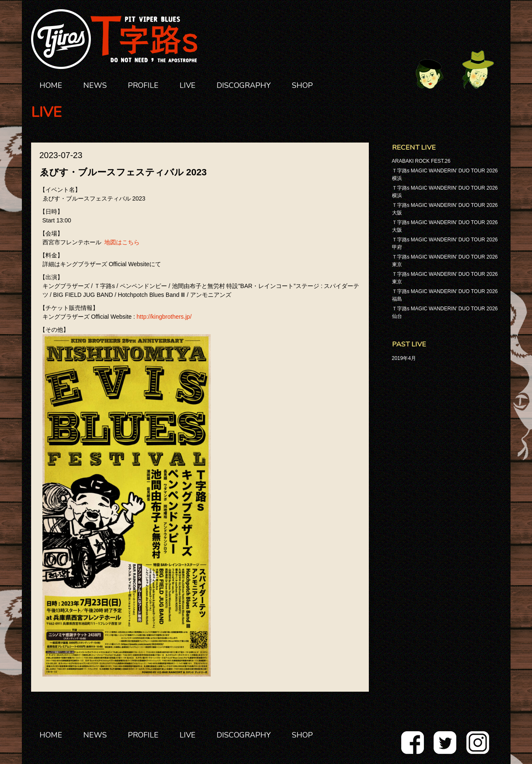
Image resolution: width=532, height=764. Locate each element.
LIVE (188, 85)
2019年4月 (404, 358)
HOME (51, 85)
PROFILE (143, 85)
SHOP (302, 85)
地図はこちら (122, 242)
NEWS (95, 85)
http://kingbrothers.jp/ (164, 317)
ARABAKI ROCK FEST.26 (421, 161)
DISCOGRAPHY (244, 85)
